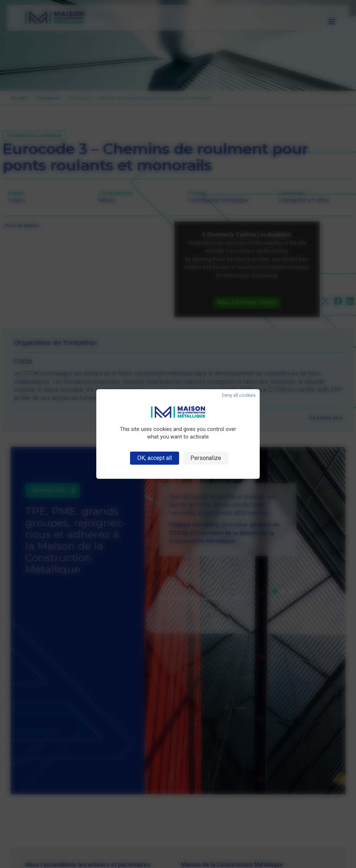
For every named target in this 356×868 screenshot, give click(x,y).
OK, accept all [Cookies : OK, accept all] (155, 458)
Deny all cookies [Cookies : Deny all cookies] (239, 396)
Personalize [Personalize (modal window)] (206, 458)
